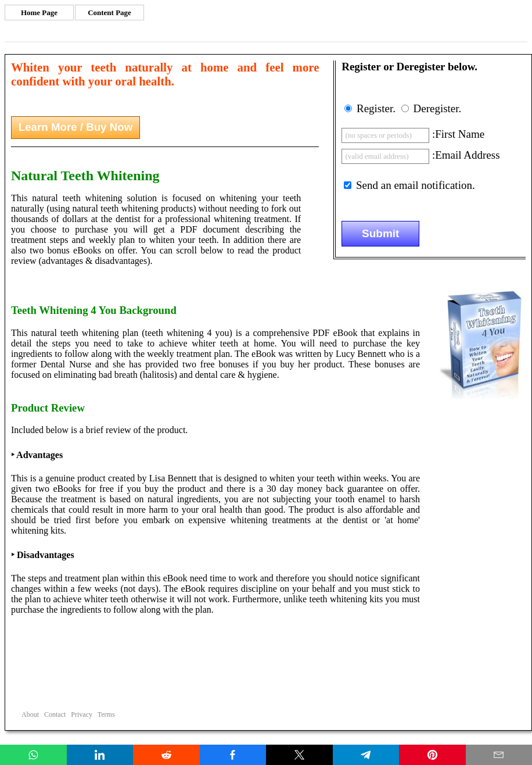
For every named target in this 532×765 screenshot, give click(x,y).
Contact (55, 714)
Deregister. (437, 108)
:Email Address (466, 155)
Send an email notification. (416, 185)
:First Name (458, 134)
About (30, 714)
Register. (376, 108)
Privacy (82, 714)
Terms (106, 714)
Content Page (109, 12)
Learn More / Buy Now (76, 127)
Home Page (39, 12)
